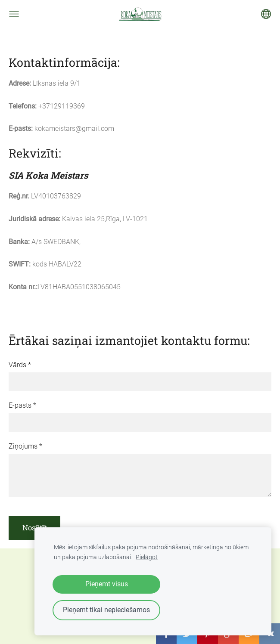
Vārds (20, 365)
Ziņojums (25, 446)
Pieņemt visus (107, 584)
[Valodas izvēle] (266, 14)
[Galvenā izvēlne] (14, 14)
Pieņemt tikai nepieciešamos (106, 610)
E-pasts (22, 405)
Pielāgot (147, 557)
